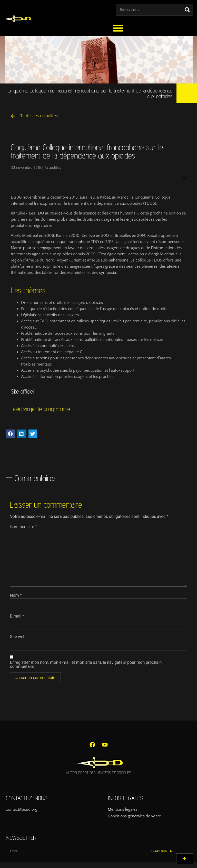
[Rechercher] (187, 10)
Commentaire (23, 527)
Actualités (53, 168)
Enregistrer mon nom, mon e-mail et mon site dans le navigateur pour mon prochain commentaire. (86, 665)
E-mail (17, 616)
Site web (18, 637)
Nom (16, 595)
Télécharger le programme (40, 409)
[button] (118, 28)
